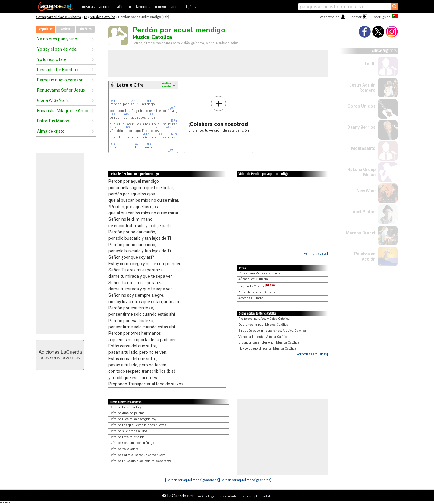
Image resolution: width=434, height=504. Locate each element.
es (242, 496)
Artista (66, 29)
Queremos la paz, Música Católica (263, 325)
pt (256, 496)
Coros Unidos (362, 106)
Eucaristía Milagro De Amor (63, 111)
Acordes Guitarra (251, 298)
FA (155, 127)
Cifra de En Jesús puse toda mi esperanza (141, 461)
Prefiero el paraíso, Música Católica (264, 319)
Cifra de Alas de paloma (127, 413)
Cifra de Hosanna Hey (126, 407)
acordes (106, 7)
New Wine (366, 191)
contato (266, 496)
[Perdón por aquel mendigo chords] (245, 480)
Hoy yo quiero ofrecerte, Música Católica (267, 349)
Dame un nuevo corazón (60, 80)
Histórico (85, 29)
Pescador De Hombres (58, 70)
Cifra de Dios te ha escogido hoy (133, 419)
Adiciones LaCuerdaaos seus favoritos (60, 355)
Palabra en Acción (365, 257)
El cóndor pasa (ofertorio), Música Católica (269, 342)
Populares (46, 29)
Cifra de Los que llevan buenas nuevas (138, 425)
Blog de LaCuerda (257, 286)
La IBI (370, 64)
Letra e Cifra (130, 85)
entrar (357, 17)
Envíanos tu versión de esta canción (219, 114)
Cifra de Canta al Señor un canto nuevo (137, 455)
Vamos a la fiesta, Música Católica (263, 337)
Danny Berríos (361, 127)
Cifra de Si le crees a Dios (128, 431)
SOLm (113, 127)
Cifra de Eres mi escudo (127, 437)
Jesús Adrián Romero (362, 88)
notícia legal (206, 496)
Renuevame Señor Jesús (61, 90)
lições (191, 7)
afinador (124, 7)
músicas (88, 7)
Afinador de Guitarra (253, 279)
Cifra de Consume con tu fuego (132, 443)
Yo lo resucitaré (52, 59)
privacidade (228, 496)
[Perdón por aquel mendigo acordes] (192, 480)
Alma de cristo (51, 131)
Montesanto (363, 148)
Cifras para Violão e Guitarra (59, 17)
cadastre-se (330, 17)
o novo (160, 7)
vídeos (176, 7)
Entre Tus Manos (53, 121)
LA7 (132, 101)
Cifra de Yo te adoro (124, 449)
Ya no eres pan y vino (57, 39)
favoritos (143, 7)
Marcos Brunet (361, 233)
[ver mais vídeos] (315, 253)
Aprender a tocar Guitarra (257, 292)
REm (112, 101)
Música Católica (102, 17)
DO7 (129, 127)
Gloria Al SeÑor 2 (53, 100)
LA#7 (126, 114)
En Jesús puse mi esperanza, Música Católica (272, 331)
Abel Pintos (364, 212)
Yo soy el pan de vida (57, 49)
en (249, 496)
